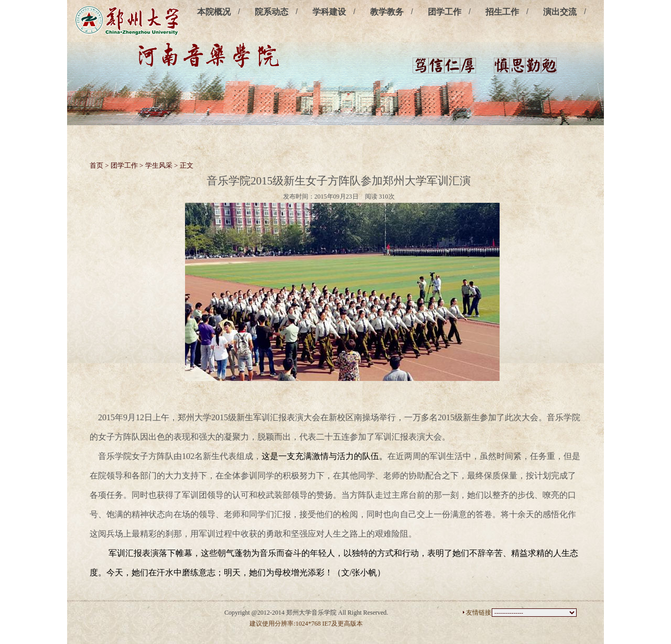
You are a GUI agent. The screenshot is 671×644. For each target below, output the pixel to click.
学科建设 (329, 12)
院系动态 (272, 12)
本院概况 (214, 12)
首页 (96, 165)
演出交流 (560, 12)
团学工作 (445, 12)
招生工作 (502, 12)
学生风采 (159, 165)
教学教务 (387, 12)
